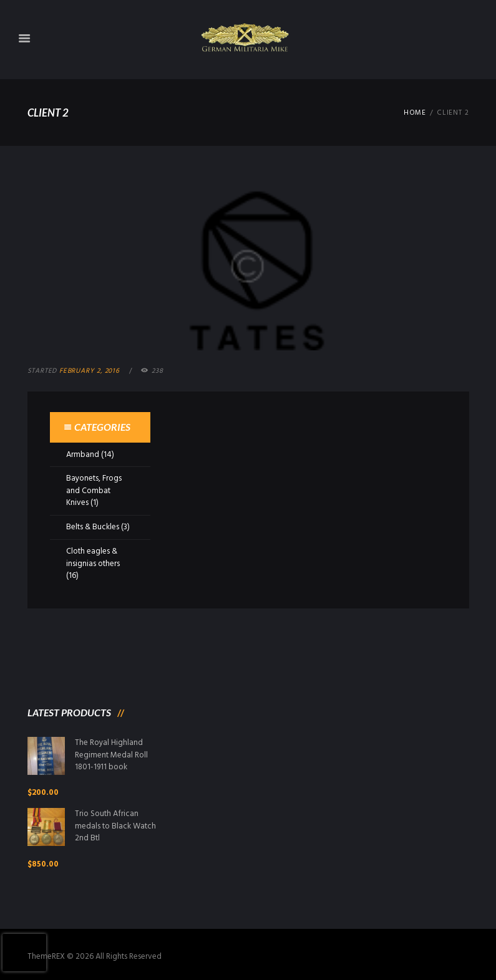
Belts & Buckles (93, 527)
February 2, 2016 (90, 371)
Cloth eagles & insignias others (93, 558)
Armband (83, 455)
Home (415, 113)
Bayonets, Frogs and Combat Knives (94, 491)
